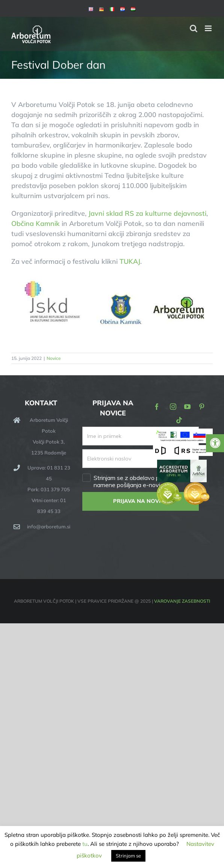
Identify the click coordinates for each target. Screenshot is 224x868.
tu (85, 844)
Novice (54, 358)
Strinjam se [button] (128, 856)
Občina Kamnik (36, 223)
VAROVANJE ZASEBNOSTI (182, 601)
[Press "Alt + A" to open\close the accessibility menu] (215, 443)
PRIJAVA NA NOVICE (140, 501)
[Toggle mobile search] (194, 28)
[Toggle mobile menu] (209, 28)
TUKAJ (130, 261)
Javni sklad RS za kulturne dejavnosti (147, 213)
